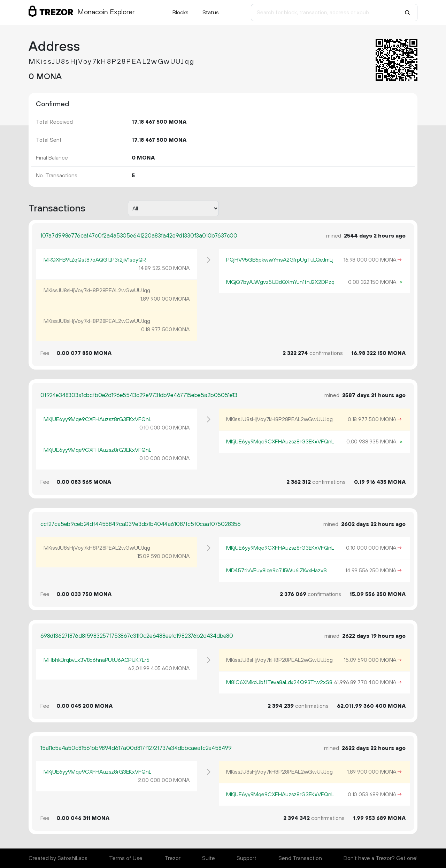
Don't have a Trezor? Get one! (380, 858)
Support (247, 858)
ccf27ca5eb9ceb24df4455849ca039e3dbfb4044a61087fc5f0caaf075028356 (141, 524)
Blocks (180, 13)
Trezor (172, 858)
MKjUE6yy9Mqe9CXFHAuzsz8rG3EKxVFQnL (98, 419)
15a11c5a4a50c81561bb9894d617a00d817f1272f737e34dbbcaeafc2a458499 (136, 748)
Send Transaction (300, 858)
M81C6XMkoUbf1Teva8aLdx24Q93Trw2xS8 (279, 682)
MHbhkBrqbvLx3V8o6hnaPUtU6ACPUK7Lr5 (97, 660)
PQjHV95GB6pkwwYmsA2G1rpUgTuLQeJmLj (280, 260)
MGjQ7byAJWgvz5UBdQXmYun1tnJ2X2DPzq (280, 282)
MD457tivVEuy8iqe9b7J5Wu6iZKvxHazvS (276, 571)
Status (211, 13)
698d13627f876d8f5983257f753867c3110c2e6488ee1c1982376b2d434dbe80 (137, 636)
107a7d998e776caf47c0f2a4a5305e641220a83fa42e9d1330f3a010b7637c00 (139, 236)
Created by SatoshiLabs (58, 858)
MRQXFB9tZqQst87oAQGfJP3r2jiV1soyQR (95, 260)
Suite (209, 858)
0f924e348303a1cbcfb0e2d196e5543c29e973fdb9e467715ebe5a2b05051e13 (139, 395)
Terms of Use (126, 858)
